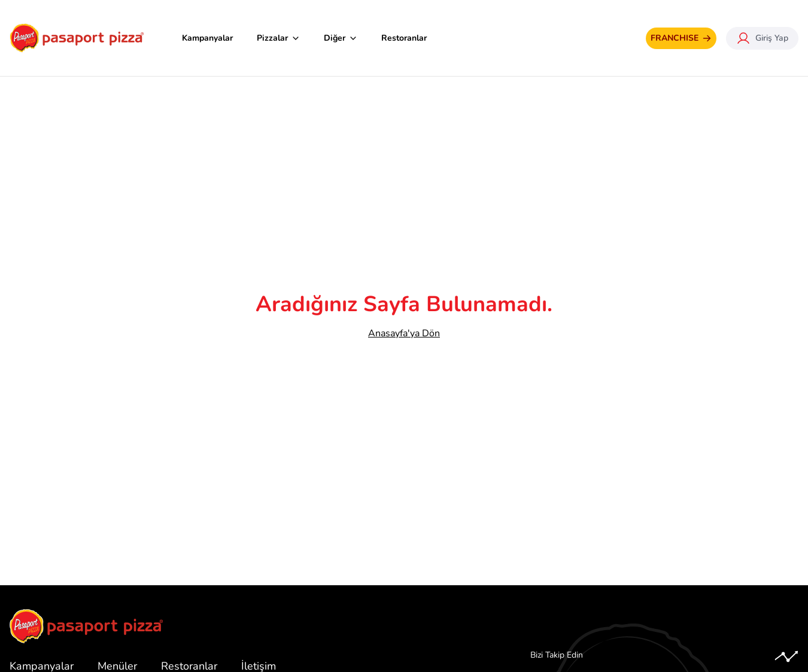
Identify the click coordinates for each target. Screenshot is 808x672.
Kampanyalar (207, 38)
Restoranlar (404, 38)
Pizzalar (278, 38)
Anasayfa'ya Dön (404, 333)
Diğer (341, 38)
